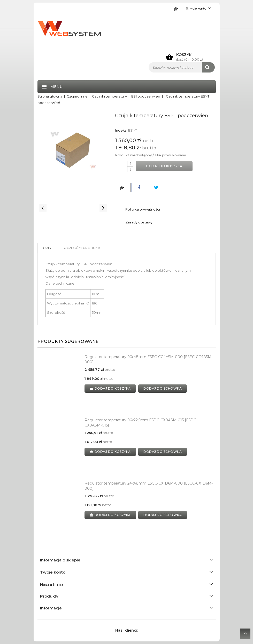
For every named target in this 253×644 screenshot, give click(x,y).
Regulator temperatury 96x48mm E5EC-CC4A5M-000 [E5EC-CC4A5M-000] (149, 359)
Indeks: (121, 130)
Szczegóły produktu (82, 248)
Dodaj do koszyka (164, 166)
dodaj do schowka (163, 388)
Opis (47, 248)
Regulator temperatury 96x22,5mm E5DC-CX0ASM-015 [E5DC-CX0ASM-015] (141, 423)
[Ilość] (121, 167)
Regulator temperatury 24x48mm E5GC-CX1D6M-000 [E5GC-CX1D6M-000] (149, 486)
